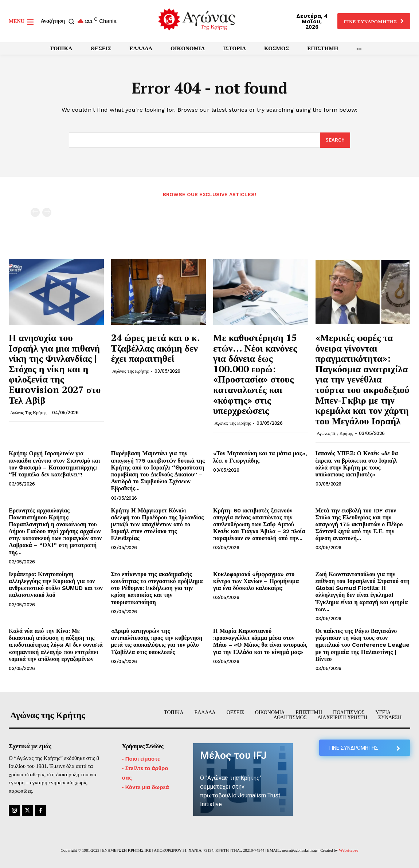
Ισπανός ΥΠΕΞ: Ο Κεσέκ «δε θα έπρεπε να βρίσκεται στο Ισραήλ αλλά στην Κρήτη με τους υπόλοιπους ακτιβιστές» (357, 464)
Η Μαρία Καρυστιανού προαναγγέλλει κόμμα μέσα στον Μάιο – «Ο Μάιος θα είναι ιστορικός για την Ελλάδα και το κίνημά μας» (260, 641)
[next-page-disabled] (47, 212)
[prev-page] (35, 212)
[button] (59, 21)
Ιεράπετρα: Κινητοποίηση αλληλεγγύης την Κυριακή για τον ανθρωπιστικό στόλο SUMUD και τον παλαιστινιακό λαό (56, 585)
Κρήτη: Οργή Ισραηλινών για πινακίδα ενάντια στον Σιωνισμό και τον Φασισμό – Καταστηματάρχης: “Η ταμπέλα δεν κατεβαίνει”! (54, 464)
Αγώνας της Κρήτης (28, 413)
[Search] (335, 140)
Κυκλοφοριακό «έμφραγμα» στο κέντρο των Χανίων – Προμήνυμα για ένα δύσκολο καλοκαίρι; (256, 581)
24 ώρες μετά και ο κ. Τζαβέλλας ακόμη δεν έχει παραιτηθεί (156, 348)
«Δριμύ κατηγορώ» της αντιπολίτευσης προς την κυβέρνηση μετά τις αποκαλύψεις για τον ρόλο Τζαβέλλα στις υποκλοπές (157, 641)
